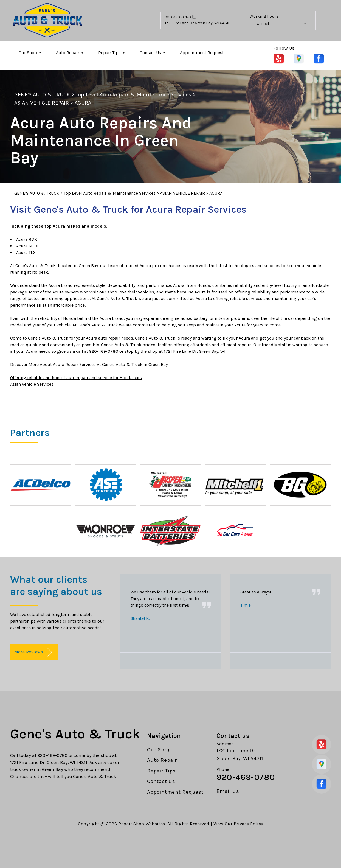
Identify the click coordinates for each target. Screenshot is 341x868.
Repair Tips (109, 53)
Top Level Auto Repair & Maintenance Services (133, 95)
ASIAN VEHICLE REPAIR (42, 103)
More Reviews (33, 652)
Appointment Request (202, 53)
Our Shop (28, 53)
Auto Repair (68, 53)
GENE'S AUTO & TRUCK (42, 95)
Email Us (228, 791)
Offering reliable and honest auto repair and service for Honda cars (76, 378)
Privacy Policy (248, 824)
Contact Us (150, 53)
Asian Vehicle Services (32, 384)
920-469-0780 (178, 17)
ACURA (83, 103)
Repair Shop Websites (142, 824)
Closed (263, 24)
